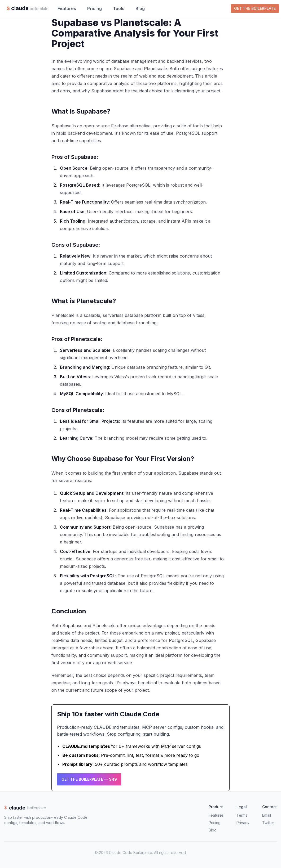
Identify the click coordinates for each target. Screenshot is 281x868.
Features (67, 8)
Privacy (243, 823)
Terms (242, 815)
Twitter (268, 823)
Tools (119, 8)
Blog (140, 8)
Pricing (95, 8)
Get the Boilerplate (255, 8)
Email (267, 815)
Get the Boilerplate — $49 (89, 779)
